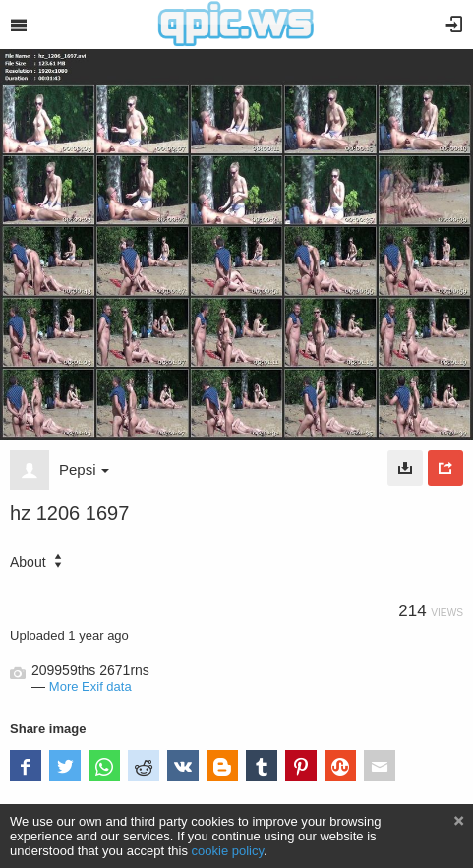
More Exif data (90, 687)
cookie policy (228, 851)
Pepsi (84, 469)
